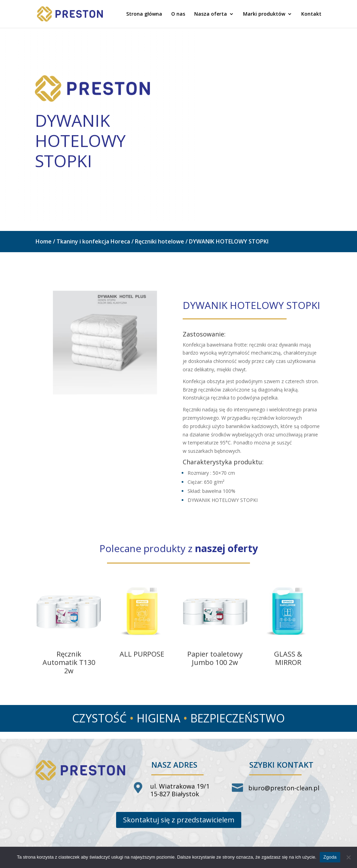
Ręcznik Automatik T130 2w (69, 662)
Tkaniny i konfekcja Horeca (93, 241)
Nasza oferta (211, 14)
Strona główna (144, 14)
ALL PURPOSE (142, 654)
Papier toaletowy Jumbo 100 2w (215, 658)
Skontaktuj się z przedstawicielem (179, 820)
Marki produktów (264, 14)
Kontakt (311, 14)
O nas (178, 14)
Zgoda (330, 857)
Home (44, 241)
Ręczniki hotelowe (159, 241)
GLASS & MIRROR (288, 658)
